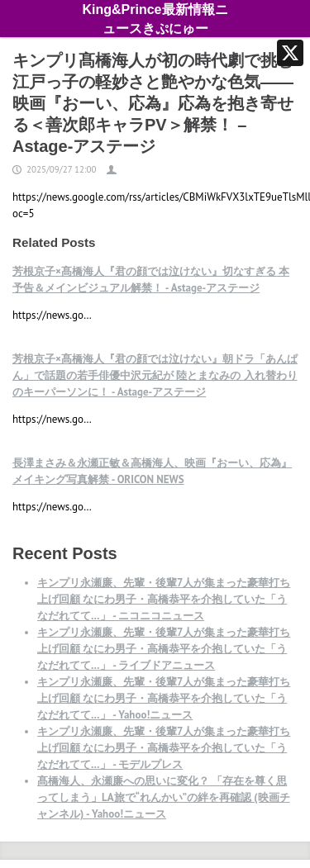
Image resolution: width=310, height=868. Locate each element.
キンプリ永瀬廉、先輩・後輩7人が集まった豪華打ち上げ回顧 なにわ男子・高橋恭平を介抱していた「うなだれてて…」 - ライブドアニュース (164, 649)
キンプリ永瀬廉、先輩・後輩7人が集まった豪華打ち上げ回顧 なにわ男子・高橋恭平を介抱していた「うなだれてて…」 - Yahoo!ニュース (164, 698)
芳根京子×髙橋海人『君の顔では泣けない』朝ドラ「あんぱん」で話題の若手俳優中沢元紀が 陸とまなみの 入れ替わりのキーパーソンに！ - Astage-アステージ (155, 375)
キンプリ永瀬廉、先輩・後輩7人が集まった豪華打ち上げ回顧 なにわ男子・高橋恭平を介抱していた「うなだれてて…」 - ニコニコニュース (164, 599)
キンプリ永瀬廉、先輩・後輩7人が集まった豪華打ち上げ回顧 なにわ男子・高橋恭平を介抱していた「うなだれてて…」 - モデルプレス (164, 748)
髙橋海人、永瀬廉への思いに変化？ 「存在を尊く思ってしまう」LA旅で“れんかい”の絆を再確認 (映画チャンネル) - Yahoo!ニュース (164, 797)
